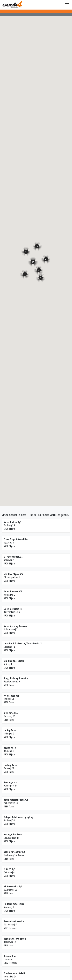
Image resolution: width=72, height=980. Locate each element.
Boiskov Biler (10, 956)
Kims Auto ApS (11, 713)
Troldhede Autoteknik (14, 973)
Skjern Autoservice (13, 609)
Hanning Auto (10, 783)
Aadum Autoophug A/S (15, 852)
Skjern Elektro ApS (13, 522)
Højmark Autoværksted (15, 939)
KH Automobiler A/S (13, 557)
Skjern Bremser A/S (13, 592)
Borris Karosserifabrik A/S (16, 800)
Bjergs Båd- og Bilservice (16, 678)
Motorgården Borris (13, 835)
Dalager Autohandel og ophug (18, 817)
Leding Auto (10, 730)
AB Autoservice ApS (13, 887)
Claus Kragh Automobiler (16, 539)
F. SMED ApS (9, 869)
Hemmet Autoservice (14, 921)
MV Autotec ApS (11, 696)
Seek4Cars (12, 5)
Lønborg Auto (10, 765)
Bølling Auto (10, 748)
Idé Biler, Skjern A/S (13, 574)
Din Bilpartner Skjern (14, 661)
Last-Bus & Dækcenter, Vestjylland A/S (23, 644)
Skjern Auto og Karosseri (16, 626)
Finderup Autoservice (14, 904)
